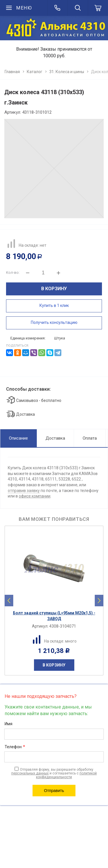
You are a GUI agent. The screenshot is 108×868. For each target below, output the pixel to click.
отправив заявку (24, 491)
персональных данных (30, 773)
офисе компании (35, 496)
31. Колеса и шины (67, 72)
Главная (12, 72)
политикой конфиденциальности (66, 775)
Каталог (35, 72)
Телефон (15, 747)
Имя (8, 724)
